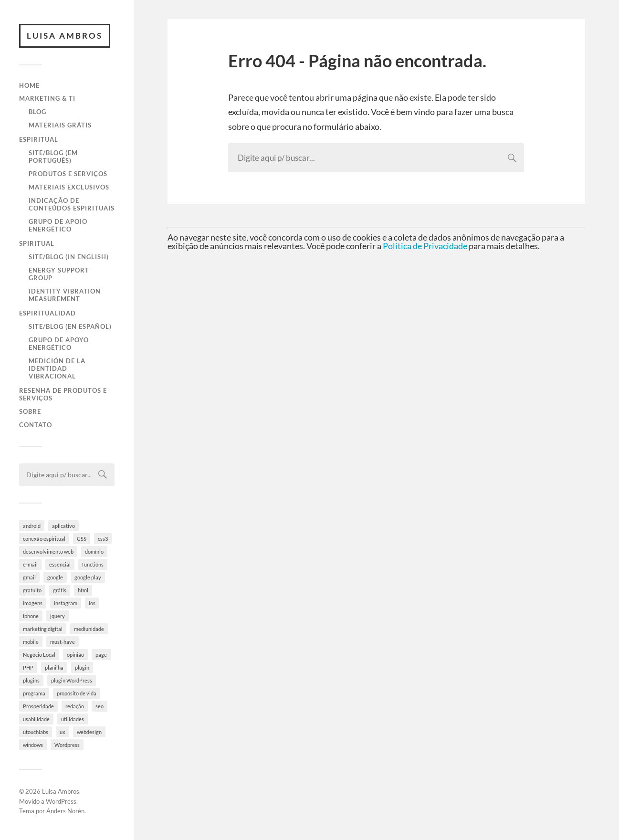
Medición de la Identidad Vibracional (57, 368)
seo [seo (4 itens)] (100, 706)
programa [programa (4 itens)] (34, 693)
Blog (37, 112)
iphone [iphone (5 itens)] (31, 616)
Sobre (30, 411)
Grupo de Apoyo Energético (59, 344)
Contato (36, 425)
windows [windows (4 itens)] (33, 745)
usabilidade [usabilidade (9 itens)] (36, 719)
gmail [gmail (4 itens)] (29, 577)
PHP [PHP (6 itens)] (28, 667)
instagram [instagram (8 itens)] (66, 603)
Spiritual (37, 243)
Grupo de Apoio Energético (58, 225)
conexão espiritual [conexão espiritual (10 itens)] (44, 539)
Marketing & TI (47, 98)
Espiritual (39, 139)
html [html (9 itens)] (83, 590)
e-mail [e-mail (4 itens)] (30, 564)
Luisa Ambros (65, 36)
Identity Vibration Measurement (65, 295)
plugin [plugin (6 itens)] (82, 667)
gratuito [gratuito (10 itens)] (32, 590)
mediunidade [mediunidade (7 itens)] (89, 629)
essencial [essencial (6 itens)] (60, 564)
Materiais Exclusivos (69, 187)
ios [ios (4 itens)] (92, 603)
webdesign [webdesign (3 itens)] (89, 732)
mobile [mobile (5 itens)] (31, 642)
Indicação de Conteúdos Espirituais (72, 204)
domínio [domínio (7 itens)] (94, 551)
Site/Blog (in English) (69, 257)
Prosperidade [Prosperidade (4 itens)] (38, 706)
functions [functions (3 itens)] (93, 564)
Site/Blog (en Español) (70, 326)
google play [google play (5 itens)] (88, 577)
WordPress (61, 801)
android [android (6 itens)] (32, 526)
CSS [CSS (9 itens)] (82, 539)
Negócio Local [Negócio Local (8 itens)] (39, 655)
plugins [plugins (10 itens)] (31, 680)
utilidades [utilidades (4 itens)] (73, 719)
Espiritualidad (47, 313)
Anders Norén (65, 811)
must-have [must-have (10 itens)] (63, 642)
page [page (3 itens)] (101, 655)
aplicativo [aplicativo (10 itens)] (63, 526)
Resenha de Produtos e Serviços (63, 394)
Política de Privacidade (425, 246)
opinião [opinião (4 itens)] (75, 655)
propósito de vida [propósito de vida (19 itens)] (77, 693)
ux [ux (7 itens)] (63, 732)
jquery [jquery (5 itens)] (58, 616)
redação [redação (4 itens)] (75, 706)
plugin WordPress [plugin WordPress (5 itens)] (72, 680)
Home (29, 85)
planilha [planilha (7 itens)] (54, 667)
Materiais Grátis (60, 125)
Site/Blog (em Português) (53, 157)
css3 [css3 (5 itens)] (103, 539)
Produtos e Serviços (68, 174)
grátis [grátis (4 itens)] (60, 590)
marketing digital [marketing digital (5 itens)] (43, 629)
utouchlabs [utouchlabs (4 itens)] (36, 732)
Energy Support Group (59, 274)
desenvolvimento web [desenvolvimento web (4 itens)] (48, 551)
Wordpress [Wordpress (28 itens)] (67, 745)
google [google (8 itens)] (55, 577)
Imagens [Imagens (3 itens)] (33, 603)
